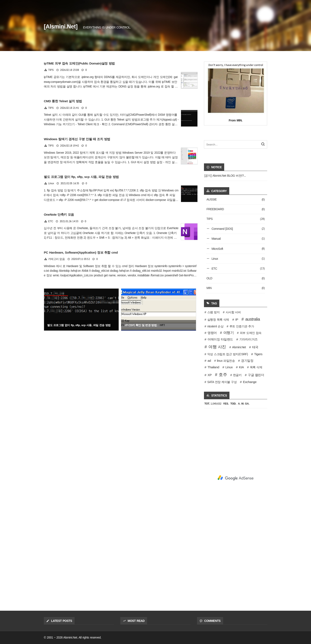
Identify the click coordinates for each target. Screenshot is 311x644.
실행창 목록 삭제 (218, 320)
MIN (236, 288)
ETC (51, 221)
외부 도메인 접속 (251, 333)
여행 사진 (217, 347)
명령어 (212, 333)
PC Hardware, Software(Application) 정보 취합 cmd (81, 252)
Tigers (258, 354)
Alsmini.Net (239, 347)
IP (237, 319)
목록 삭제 (256, 367)
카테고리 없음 (57, 259)
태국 (255, 347)
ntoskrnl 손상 (215, 326)
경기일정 (247, 361)
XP (210, 375)
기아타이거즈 (249, 339)
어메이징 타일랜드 (220, 339)
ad (209, 361)
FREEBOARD (236, 209)
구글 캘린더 (256, 375)
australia (253, 319)
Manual (238, 239)
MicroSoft (238, 249)
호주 (223, 375)
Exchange (250, 382)
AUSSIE (236, 200)
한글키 (237, 375)
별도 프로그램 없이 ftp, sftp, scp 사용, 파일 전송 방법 (81, 177)
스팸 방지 (213, 312)
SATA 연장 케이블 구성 (222, 382)
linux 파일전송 (226, 361)
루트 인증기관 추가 (242, 326)
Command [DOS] (238, 229)
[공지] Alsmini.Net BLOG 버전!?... (225, 176)
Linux (51, 183)
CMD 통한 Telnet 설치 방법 (63, 101)
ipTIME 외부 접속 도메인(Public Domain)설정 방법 (79, 63)
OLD (236, 278)
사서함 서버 (233, 312)
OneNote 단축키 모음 (59, 214)
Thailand (213, 367)
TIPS (51, 70)
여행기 (229, 333)
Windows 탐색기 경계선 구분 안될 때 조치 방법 (77, 139)
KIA (241, 367)
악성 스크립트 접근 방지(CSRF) (228, 354)
